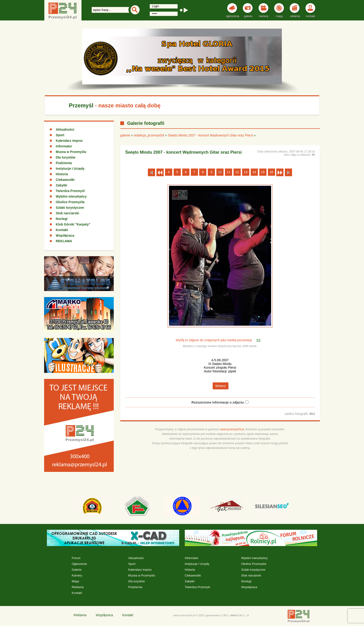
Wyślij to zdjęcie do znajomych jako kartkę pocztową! (214, 340)
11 (229, 172)
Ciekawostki (65, 180)
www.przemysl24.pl (232, 429)
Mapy (75, 581)
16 (271, 172)
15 (263, 172)
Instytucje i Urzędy (70, 169)
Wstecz (221, 386)
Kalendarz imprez (69, 141)
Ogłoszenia (79, 564)
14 (254, 172)
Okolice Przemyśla (70, 202)
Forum (76, 558)
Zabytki (61, 185)
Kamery (77, 575)
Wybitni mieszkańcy (71, 196)
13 (246, 172)
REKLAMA (64, 241)
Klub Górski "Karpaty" (73, 224)
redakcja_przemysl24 (149, 135)
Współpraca (65, 235)
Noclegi (62, 219)
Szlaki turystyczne (70, 208)
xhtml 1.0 (236, 615)
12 (237, 172)
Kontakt (62, 230)
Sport (60, 135)
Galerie (77, 570)
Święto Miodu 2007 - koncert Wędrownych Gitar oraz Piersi (210, 135)
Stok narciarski (67, 213)
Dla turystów (65, 157)
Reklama (78, 587)
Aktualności (65, 129)
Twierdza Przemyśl (70, 191)
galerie (125, 135)
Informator (64, 146)
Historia (62, 174)
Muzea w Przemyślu (71, 152)
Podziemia (64, 163)
